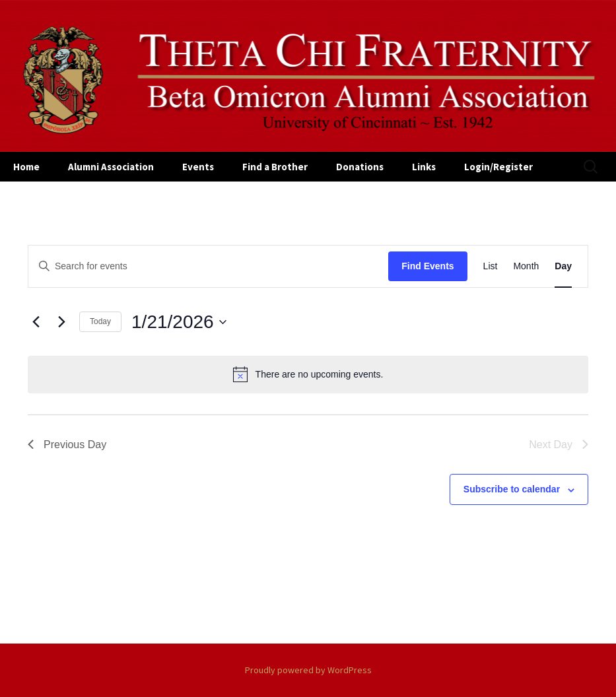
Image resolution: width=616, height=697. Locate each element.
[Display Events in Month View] (526, 266)
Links (424, 167)
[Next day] (61, 322)
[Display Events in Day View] (563, 266)
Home (26, 167)
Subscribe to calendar (512, 489)
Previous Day (67, 445)
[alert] (308, 374)
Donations (360, 167)
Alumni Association (111, 167)
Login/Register (498, 167)
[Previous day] (36, 322)
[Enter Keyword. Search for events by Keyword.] (208, 266)
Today (100, 321)
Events (198, 167)
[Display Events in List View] (491, 266)
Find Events (428, 266)
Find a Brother (275, 167)
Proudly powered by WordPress (308, 670)
